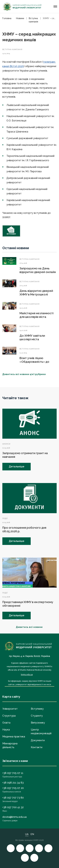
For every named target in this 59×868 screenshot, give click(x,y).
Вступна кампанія (12, 50)
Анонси (6, 444)
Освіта (6, 723)
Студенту (37, 716)
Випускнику (38, 723)
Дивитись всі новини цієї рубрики (26, 374)
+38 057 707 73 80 (13, 798)
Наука (6, 730)
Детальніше (17, 467)
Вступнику (37, 709)
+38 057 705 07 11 (13, 773)
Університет (10, 709)
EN (32, 834)
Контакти (37, 747)
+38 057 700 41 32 (13, 807)
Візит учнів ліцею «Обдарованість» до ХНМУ (34, 362)
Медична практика (14, 737)
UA (27, 834)
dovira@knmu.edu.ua (14, 817)
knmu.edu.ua (27, 675)
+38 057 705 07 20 (13, 788)
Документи (38, 740)
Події (5, 518)
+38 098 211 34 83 (13, 783)
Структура (9, 716)
